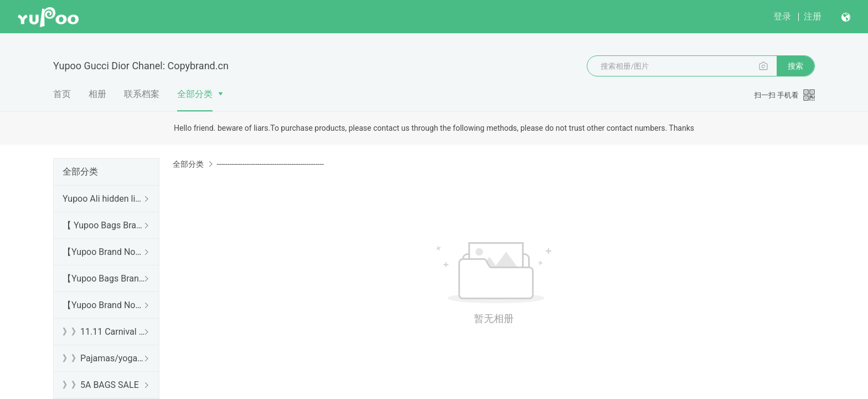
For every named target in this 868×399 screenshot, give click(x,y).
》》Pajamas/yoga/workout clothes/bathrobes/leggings (104, 358)
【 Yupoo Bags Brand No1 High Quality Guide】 (104, 225)
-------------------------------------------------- (270, 164)
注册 (813, 16)
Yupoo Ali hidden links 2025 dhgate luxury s (104, 199)
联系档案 (142, 94)
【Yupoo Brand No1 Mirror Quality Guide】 (104, 305)
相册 (97, 94)
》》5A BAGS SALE (101, 385)
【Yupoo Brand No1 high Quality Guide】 (104, 252)
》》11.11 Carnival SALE (104, 332)
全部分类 (195, 94)
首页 (62, 94)
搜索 (795, 66)
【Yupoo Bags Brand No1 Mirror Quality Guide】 (104, 278)
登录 (782, 16)
